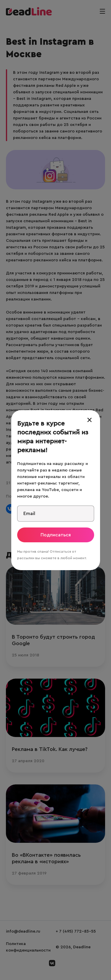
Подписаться (56, 535)
